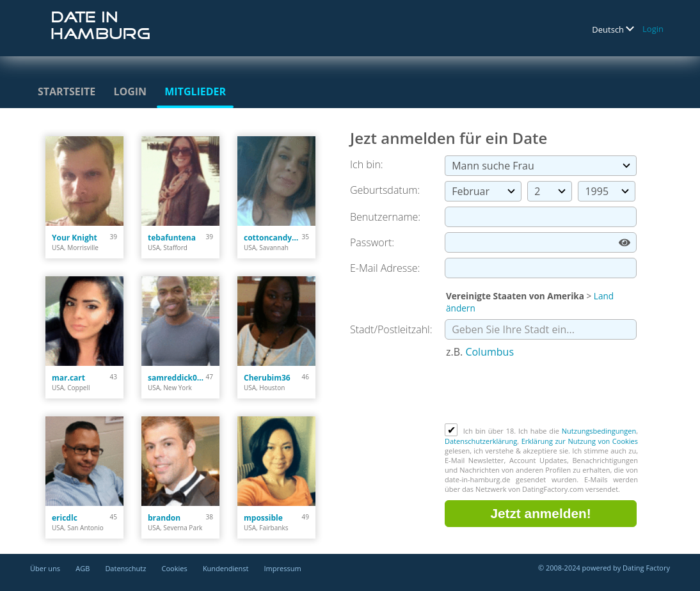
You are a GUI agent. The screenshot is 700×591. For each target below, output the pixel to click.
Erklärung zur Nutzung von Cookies (580, 441)
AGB (83, 568)
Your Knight (75, 238)
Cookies (175, 568)
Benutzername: (385, 217)
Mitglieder (195, 91)
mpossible (263, 518)
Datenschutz (125, 568)
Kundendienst (226, 568)
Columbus (489, 352)
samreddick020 (177, 378)
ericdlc (65, 518)
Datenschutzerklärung (481, 441)
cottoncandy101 (273, 238)
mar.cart (68, 378)
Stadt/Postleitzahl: (391, 329)
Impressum (283, 568)
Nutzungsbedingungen (599, 431)
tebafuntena (172, 238)
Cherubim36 (267, 378)
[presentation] (542, 392)
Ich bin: (367, 164)
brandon (164, 518)
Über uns (45, 568)
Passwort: (372, 242)
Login (653, 29)
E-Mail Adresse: (385, 268)
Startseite (67, 91)
